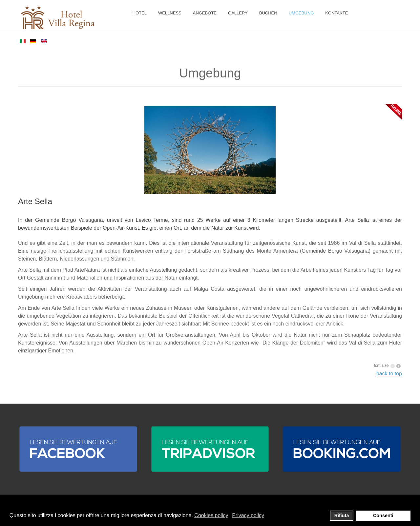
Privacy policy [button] (248, 515)
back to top (389, 374)
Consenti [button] (383, 515)
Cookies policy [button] (211, 515)
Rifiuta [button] (342, 515)
